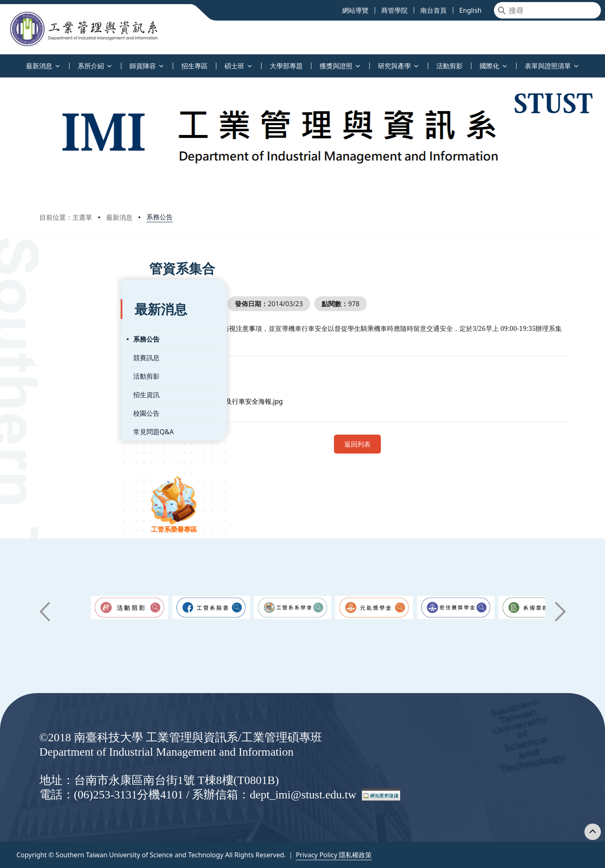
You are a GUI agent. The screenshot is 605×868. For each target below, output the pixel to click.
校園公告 (65, 392)
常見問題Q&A (72, 411)
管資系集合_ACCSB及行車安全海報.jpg (256, 401)
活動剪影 (65, 355)
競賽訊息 (65, 337)
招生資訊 (65, 374)
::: (2, 61)
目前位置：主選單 (66, 217)
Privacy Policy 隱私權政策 (334, 855)
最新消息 (119, 217)
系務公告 (160, 217)
